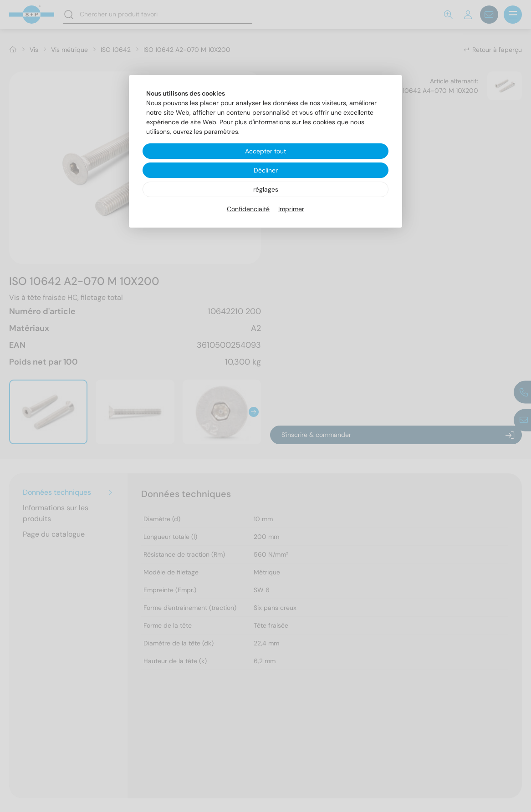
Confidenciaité (248, 209)
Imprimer (291, 209)
